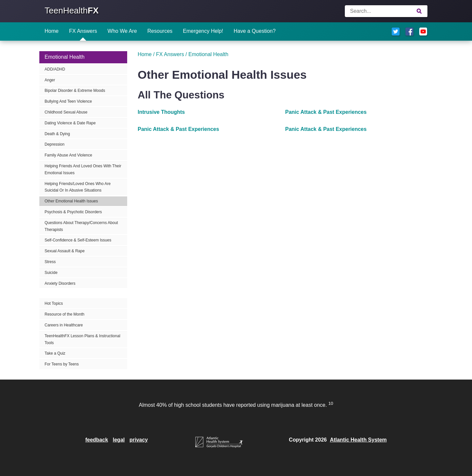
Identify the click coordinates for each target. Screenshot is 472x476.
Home (52, 31)
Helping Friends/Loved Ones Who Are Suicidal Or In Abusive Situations (78, 187)
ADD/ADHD (55, 69)
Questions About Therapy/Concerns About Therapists (81, 226)
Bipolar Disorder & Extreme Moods (75, 91)
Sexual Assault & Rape (65, 251)
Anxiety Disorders (60, 283)
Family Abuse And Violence (68, 155)
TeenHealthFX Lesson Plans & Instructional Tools (82, 339)
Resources (160, 31)
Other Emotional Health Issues (71, 201)
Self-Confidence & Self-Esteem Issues (78, 240)
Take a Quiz (55, 353)
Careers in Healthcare (64, 325)
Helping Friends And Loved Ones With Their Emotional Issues (83, 169)
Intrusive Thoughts (161, 112)
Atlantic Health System (358, 440)
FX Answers (83, 31)
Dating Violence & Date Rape (70, 123)
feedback (97, 440)
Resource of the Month (64, 314)
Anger (50, 80)
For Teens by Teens (62, 364)
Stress (50, 262)
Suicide (51, 273)
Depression (55, 144)
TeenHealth (72, 10)
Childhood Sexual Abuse (66, 112)
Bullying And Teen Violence (68, 101)
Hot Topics (54, 303)
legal (119, 440)
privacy (139, 440)
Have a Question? (255, 31)
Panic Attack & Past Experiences (326, 112)
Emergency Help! (203, 31)
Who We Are (122, 31)
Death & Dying (57, 134)
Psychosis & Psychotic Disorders (73, 212)
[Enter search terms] (386, 11)
